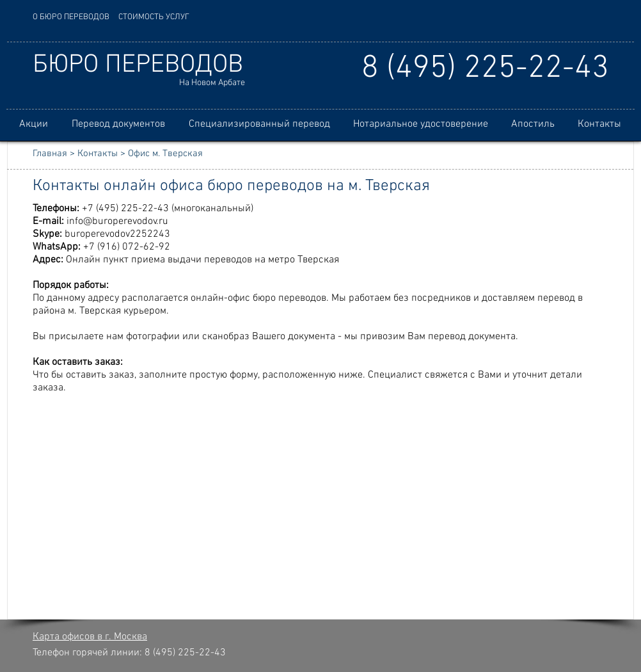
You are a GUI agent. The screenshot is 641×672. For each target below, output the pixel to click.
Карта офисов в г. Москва (90, 637)
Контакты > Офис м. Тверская (140, 154)
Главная (50, 154)
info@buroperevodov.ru (117, 221)
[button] (118, 124)
